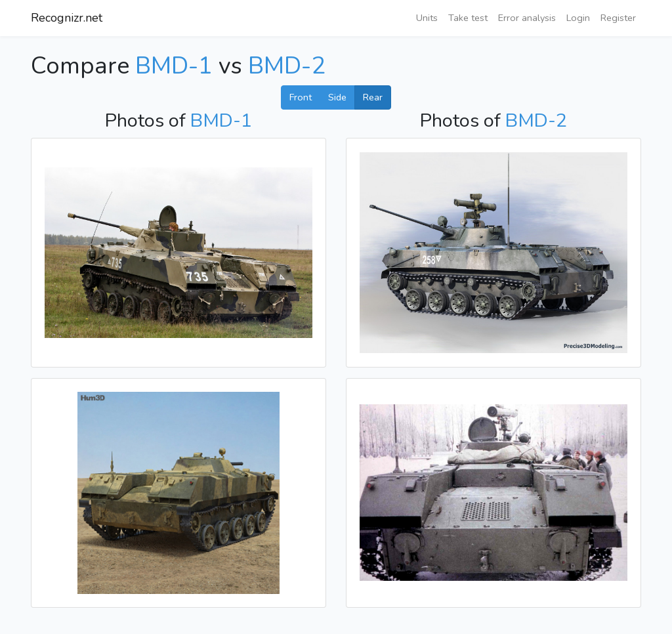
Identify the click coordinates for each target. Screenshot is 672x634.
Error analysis (527, 18)
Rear (373, 97)
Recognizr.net (67, 18)
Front (301, 97)
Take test (468, 18)
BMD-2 (287, 66)
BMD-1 (174, 66)
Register (618, 18)
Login (578, 18)
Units (427, 18)
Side (337, 97)
